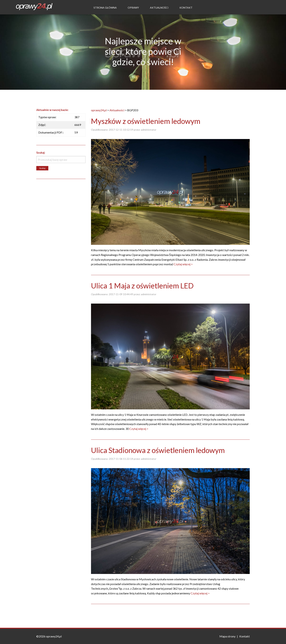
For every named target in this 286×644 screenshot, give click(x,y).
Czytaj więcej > (183, 264)
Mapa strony (227, 636)
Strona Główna (105, 8)
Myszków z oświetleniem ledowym (146, 121)
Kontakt (186, 8)
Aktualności (159, 8)
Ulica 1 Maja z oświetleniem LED (142, 286)
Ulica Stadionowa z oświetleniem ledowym (158, 450)
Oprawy (133, 8)
